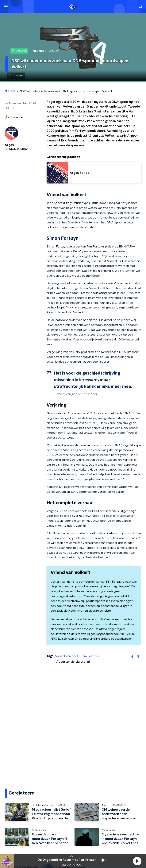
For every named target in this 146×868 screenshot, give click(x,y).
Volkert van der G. (67, 656)
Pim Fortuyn (90, 656)
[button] (137, 861)
